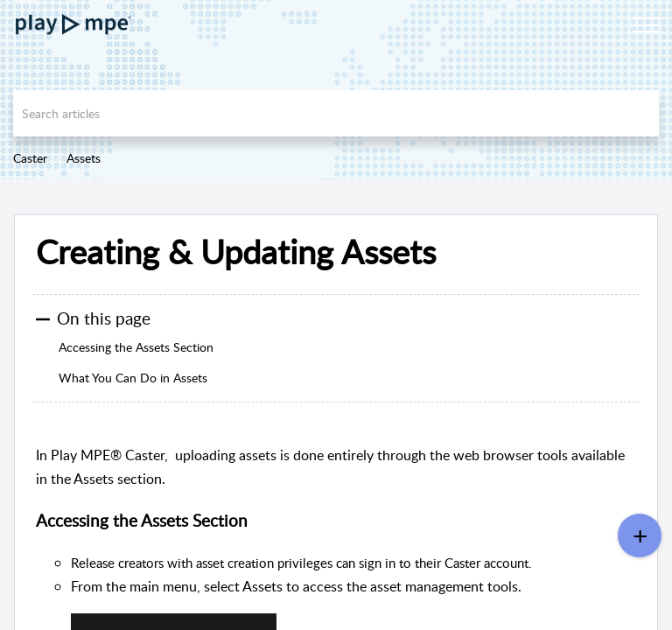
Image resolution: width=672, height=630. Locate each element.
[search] (336, 113)
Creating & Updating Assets (236, 252)
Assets (84, 158)
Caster (30, 158)
